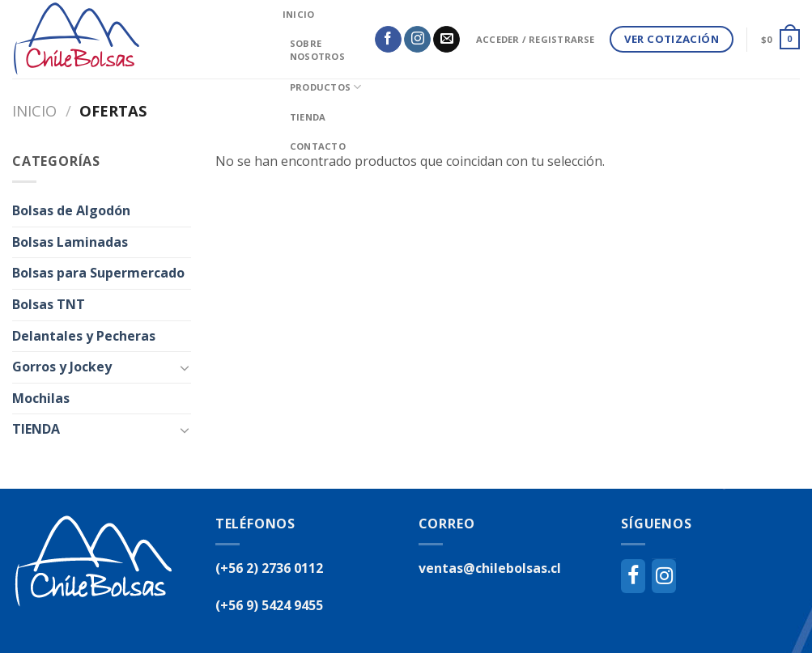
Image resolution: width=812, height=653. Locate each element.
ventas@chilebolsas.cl (490, 568)
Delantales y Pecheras (84, 336)
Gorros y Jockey (62, 367)
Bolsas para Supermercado (98, 273)
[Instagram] (664, 576)
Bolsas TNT (49, 304)
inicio (298, 14)
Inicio (34, 110)
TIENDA (36, 429)
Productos (325, 87)
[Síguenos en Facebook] (388, 40)
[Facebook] (633, 576)
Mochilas (41, 398)
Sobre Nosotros (317, 50)
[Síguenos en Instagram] (417, 40)
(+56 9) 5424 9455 (269, 605)
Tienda (308, 117)
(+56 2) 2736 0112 (269, 568)
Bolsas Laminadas (70, 242)
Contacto (318, 146)
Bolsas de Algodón (71, 210)
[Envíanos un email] (446, 40)
